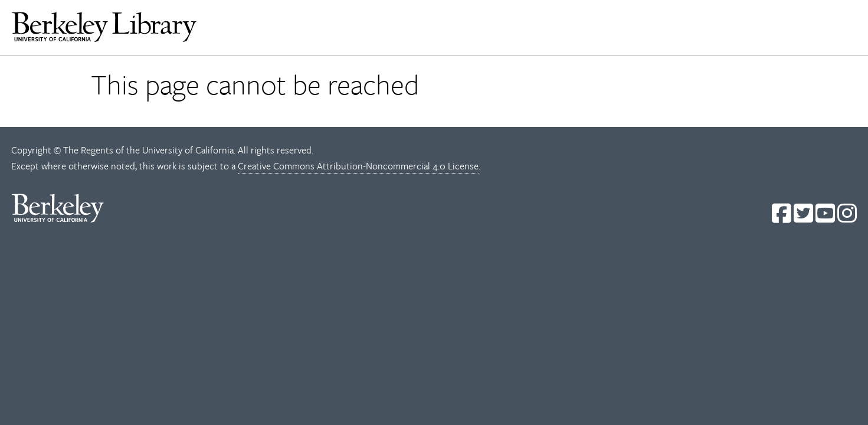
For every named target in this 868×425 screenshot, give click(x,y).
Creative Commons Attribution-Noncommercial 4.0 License (358, 166)
